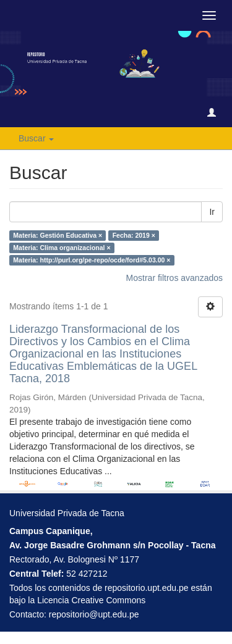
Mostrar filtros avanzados (174, 278)
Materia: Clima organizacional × (62, 248)
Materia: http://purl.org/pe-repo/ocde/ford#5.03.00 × (92, 260)
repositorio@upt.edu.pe (94, 614)
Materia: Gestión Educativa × (58, 235)
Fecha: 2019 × (134, 235)
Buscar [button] (36, 138)
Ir (212, 212)
